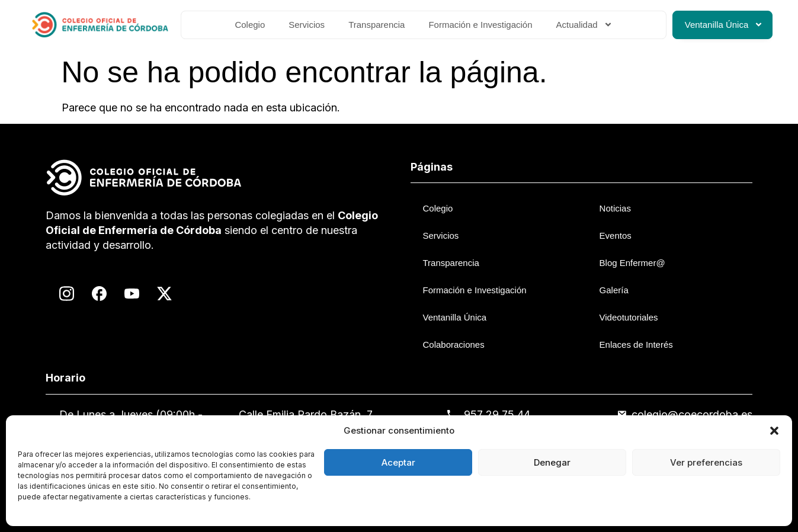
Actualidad (584, 25)
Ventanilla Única (724, 25)
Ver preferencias (706, 462)
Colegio (250, 25)
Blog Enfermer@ (632, 263)
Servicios (307, 25)
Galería (614, 290)
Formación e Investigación (480, 25)
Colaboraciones (453, 344)
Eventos (616, 235)
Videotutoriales (629, 317)
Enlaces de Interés (636, 344)
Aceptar (398, 462)
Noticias (615, 208)
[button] (774, 431)
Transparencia (376, 25)
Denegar (552, 462)
